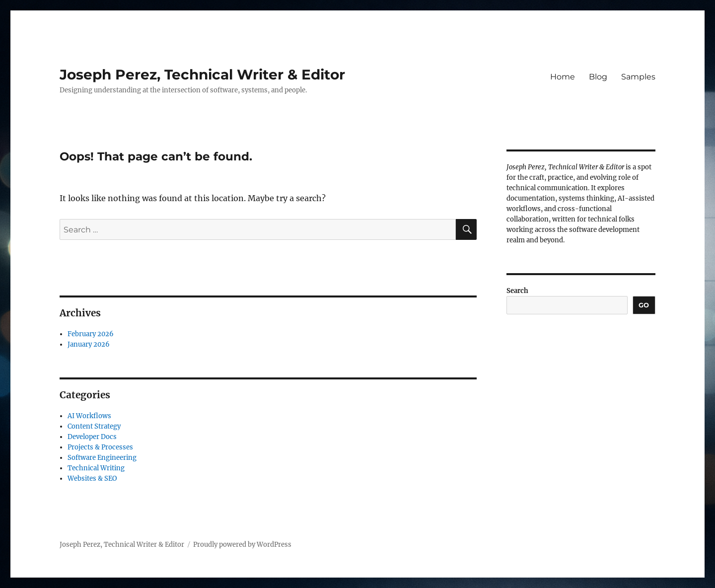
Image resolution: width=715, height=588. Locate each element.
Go (644, 305)
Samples (638, 77)
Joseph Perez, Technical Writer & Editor (202, 74)
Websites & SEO (92, 478)
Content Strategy (94, 426)
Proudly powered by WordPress (242, 545)
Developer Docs (92, 437)
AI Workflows (89, 416)
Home (563, 77)
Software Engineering (102, 458)
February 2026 (91, 334)
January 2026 (89, 344)
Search (517, 291)
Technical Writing (96, 468)
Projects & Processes (100, 447)
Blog (598, 77)
